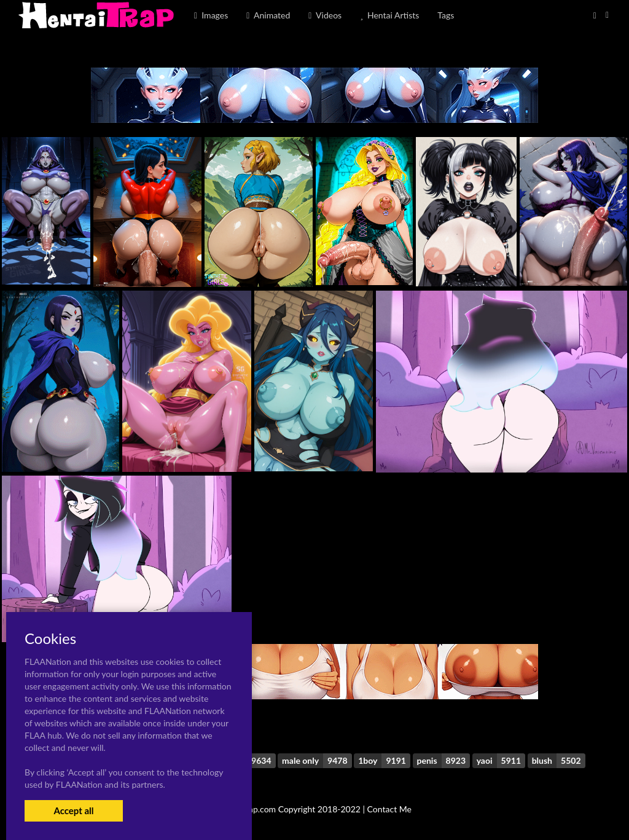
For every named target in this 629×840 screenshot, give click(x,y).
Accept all (73, 811)
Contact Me (389, 809)
